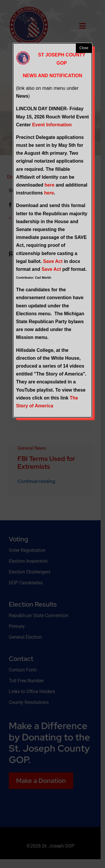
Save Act (53, 261)
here (50, 185)
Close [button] (84, 48)
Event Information (52, 125)
